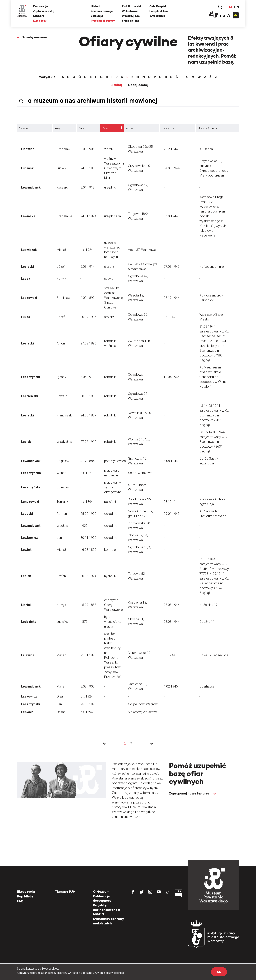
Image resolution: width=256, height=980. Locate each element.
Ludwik (61, 168)
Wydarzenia (157, 16)
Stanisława (64, 216)
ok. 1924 (87, 250)
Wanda (61, 473)
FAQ (20, 901)
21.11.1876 (88, 655)
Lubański (28, 168)
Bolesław (63, 487)
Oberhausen (208, 686)
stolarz (109, 317)
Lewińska (28, 216)
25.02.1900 (88, 514)
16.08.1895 (88, 550)
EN (236, 7)
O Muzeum (101, 892)
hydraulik (110, 576)
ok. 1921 (87, 473)
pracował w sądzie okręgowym (113, 487)
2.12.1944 (171, 149)
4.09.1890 (87, 298)
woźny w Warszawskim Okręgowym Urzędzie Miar (114, 168)
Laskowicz (29, 696)
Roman (62, 514)
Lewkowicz (29, 538)
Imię (57, 128)
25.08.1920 (88, 704)
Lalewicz (28, 655)
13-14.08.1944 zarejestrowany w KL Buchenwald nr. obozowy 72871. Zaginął (214, 415)
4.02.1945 (171, 686)
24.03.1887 (88, 415)
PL (231, 7)
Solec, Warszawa (140, 473)
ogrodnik (110, 514)
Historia (96, 6)
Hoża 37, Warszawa (142, 250)
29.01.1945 (172, 514)
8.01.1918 (87, 187)
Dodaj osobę (138, 85)
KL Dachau (207, 149)
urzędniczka (112, 216)
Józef (61, 267)
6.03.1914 (87, 267)
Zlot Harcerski (131, 6)
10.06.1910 (88, 396)
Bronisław (63, 298)
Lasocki (27, 514)
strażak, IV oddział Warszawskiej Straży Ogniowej (114, 298)
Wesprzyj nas (131, 16)
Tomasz (62, 502)
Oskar (61, 712)
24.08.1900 (88, 168)
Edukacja (97, 16)
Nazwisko (25, 128)
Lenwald (27, 712)
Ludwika (62, 622)
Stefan (61, 576)
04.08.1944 (172, 168)
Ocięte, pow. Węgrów (143, 704)
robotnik (110, 377)
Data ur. (83, 128)
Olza (60, 696)
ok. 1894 (87, 502)
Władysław (64, 442)
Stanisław (63, 149)
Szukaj (117, 85)
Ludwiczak (29, 250)
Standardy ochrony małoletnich (108, 921)
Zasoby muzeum (35, 37)
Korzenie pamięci (102, 11)
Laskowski (29, 298)
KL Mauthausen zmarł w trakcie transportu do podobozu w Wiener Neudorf (213, 377)
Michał (61, 250)
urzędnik (110, 187)
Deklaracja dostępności (103, 898)
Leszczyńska (31, 473)
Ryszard (62, 187)
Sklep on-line (130, 21)
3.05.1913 (87, 377)
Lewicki (27, 550)
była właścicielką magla (113, 622)
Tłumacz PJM (65, 892)
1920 (84, 526)
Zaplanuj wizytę (44, 11)
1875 (84, 622)
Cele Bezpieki (158, 6)
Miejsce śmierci (207, 128)
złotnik (109, 149)
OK (219, 972)
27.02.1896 (88, 343)
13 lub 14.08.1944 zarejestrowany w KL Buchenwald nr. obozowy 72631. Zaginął (214, 442)
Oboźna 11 (207, 622)
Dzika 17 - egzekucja (214, 655)
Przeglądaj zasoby (103, 21)
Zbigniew (63, 461)
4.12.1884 (87, 461)
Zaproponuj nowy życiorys (189, 793)
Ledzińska (29, 622)
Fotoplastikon (158, 11)
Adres (130, 128)
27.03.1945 (172, 267)
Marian (61, 655)
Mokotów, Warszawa (143, 712)
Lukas (25, 317)
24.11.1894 (88, 216)
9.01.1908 (87, 149)
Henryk (61, 279)
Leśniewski (29, 396)
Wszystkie (47, 77)
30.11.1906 (88, 538)
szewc (109, 279)
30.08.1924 (88, 576)
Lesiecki (27, 267)
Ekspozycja (40, 6)
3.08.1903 (87, 686)
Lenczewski (30, 502)
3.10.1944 (171, 216)
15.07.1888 (88, 605)
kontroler (110, 550)
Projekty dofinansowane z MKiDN (106, 910)
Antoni (61, 343)
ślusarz (109, 267)
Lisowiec (28, 149)
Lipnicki (27, 605)
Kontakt (38, 16)
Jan (59, 538)
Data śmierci (169, 128)
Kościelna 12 (208, 605)
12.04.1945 (172, 377)
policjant (110, 502)
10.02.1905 (88, 317)
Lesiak (26, 442)
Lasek (26, 279)
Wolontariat (130, 11)
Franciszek (64, 415)
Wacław (62, 526)
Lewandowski (31, 187)
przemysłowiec (115, 461)
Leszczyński (30, 377)
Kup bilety (40, 21)
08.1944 (169, 317)
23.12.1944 (172, 298)
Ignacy (61, 377)
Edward (62, 396)
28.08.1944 (172, 605)
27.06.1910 (88, 442)
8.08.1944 (171, 461)
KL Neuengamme (212, 267)
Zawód (107, 128)
